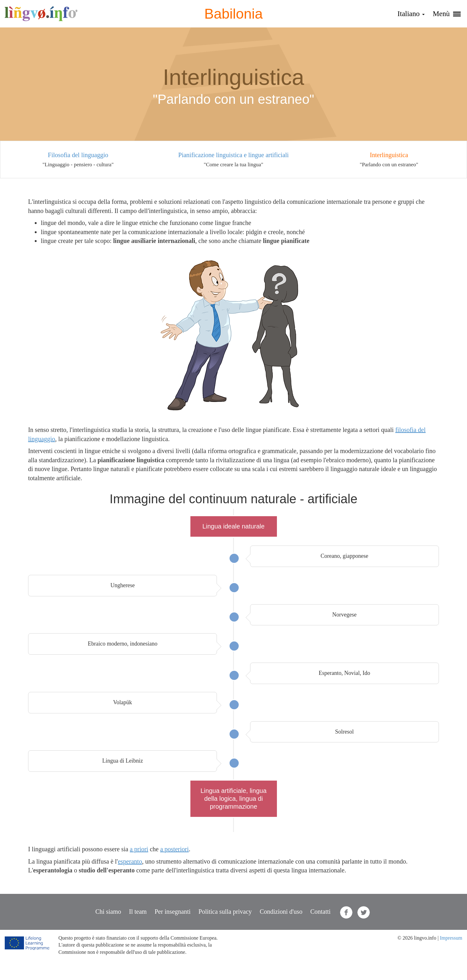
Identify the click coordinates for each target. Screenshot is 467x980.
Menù (447, 14)
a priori (139, 849)
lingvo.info (41, 14)
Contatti (320, 912)
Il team (138, 912)
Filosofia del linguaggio (78, 155)
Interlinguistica (389, 155)
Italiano (411, 14)
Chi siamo (108, 912)
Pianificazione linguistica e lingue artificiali (234, 155)
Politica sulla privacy (225, 912)
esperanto (130, 861)
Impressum (451, 938)
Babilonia (233, 14)
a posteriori (174, 849)
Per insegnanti (173, 912)
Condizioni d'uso (281, 912)
